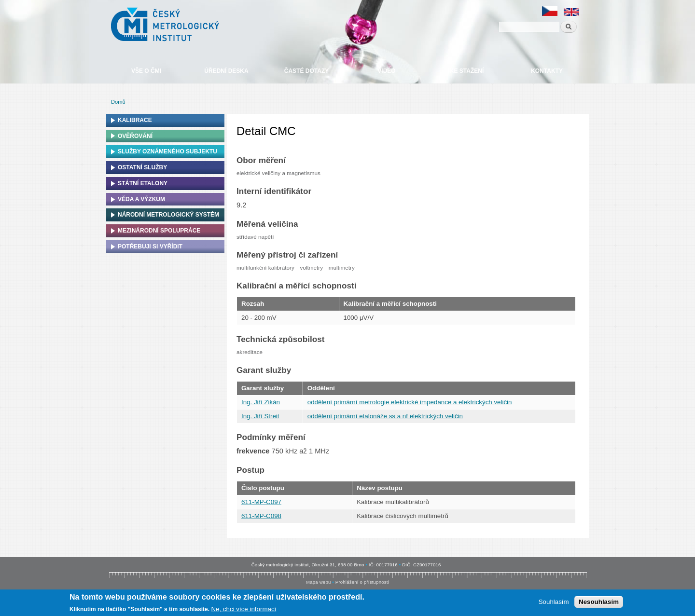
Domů (118, 102)
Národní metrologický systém (168, 215)
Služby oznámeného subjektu (167, 151)
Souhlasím (554, 602)
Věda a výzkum (141, 199)
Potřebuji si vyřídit (150, 246)
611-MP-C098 (261, 516)
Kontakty (547, 71)
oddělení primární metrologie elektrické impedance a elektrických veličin (410, 402)
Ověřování (135, 136)
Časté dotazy (306, 71)
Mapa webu (318, 582)
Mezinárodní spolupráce (159, 231)
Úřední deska (226, 71)
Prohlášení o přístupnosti (362, 582)
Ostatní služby (142, 167)
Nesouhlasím (599, 602)
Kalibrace (135, 120)
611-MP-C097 (261, 502)
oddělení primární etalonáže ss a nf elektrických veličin (385, 416)
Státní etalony (143, 183)
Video (386, 71)
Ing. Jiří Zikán (261, 402)
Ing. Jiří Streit (260, 416)
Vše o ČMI (146, 71)
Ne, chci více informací (243, 609)
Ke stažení (467, 71)
